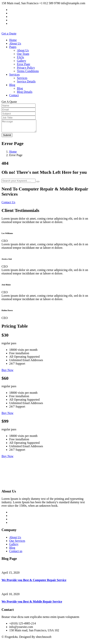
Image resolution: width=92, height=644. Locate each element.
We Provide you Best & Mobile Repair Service (32, 604)
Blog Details (25, 92)
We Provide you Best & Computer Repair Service (34, 582)
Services (14, 75)
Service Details (26, 81)
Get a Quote (9, 33)
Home (13, 40)
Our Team (23, 54)
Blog (12, 85)
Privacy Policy (26, 68)
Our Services (17, 543)
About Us (15, 43)
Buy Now (7, 372)
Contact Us (8, 205)
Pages (13, 47)
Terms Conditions (28, 71)
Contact (14, 95)
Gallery (22, 61)
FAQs (20, 57)
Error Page (24, 64)
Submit (7, 137)
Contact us (16, 553)
